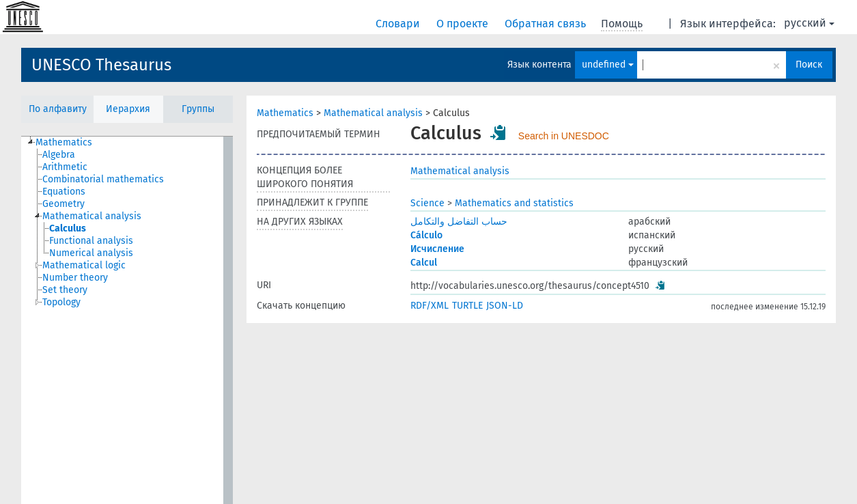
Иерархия (128, 109)
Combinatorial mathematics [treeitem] (103, 179)
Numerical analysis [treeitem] (91, 253)
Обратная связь (547, 24)
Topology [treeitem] (61, 302)
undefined (608, 65)
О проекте (464, 24)
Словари (399, 24)
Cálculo (426, 235)
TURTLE (467, 306)
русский (809, 23)
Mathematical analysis (373, 113)
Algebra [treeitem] (59, 155)
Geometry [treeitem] (64, 204)
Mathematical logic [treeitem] (84, 265)
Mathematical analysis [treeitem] (92, 216)
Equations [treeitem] (64, 192)
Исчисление (437, 249)
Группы (198, 109)
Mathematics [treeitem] (64, 142)
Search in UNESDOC (564, 136)
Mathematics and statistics (514, 203)
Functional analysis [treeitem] (91, 241)
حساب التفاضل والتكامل (459, 222)
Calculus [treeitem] (68, 228)
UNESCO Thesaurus (101, 65)
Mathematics (285, 113)
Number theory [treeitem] (75, 278)
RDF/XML (430, 306)
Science (427, 203)
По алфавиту (58, 109)
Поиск (809, 65)
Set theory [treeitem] (65, 290)
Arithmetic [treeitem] (65, 167)
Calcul (424, 263)
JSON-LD (505, 306)
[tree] (127, 320)
